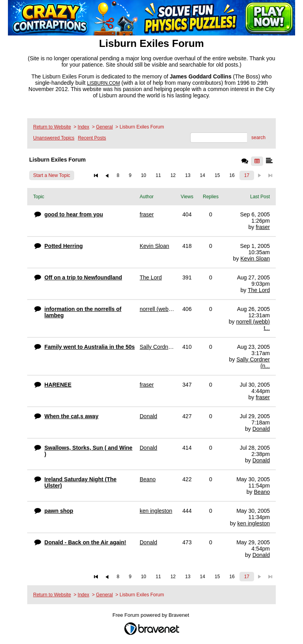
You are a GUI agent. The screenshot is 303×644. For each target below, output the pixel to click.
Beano (262, 492)
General (104, 127)
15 (217, 175)
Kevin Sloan (255, 259)
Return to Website (52, 127)
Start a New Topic (52, 175)
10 (143, 175)
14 (203, 175)
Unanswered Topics (54, 138)
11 (158, 175)
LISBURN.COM (104, 83)
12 (173, 175)
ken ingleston (253, 523)
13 (188, 175)
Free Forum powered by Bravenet (151, 615)
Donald (261, 429)
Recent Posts (92, 138)
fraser (263, 227)
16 (232, 175)
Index (83, 127)
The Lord (259, 290)
